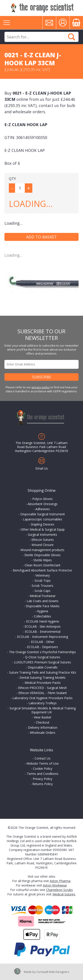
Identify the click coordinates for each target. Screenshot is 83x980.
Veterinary (43, 575)
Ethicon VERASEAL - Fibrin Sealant (43, 693)
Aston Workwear (55, 885)
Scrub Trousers (42, 586)
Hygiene (42, 611)
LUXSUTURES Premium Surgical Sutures (42, 662)
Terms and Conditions (43, 774)
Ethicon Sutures (43, 540)
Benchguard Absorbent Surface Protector (42, 570)
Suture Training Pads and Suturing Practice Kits (43, 672)
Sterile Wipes (43, 560)
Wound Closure (43, 545)
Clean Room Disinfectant (42, 565)
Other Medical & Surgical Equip (43, 529)
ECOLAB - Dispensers (42, 647)
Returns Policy (42, 784)
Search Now (71, 37)
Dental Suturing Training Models (42, 677)
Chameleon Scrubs (59, 890)
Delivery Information (43, 727)
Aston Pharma (60, 881)
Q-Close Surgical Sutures (43, 657)
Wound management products (42, 550)
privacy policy (41, 387)
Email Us (42, 468)
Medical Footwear (43, 596)
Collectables (42, 616)
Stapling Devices (42, 524)
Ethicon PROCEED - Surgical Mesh (42, 688)
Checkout (43, 722)
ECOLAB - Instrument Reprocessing (42, 637)
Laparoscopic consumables (43, 519)
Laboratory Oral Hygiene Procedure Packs (42, 698)
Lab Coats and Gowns (43, 601)
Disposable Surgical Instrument (43, 514)
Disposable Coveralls (43, 667)
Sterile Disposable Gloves (42, 555)
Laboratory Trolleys (43, 703)
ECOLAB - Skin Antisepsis (43, 626)
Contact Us (42, 758)
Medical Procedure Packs (43, 683)
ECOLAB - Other (43, 642)
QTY (12, 179)
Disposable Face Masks (43, 606)
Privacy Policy (42, 779)
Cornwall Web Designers (53, 972)
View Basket (43, 717)
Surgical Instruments (42, 535)
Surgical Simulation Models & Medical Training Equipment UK (43, 710)
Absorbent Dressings (43, 504)
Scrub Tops (43, 580)
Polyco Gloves (42, 499)
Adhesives (43, 509)
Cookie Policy (43, 769)
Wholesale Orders (43, 733)
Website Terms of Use (43, 763)
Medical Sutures (64, 894)
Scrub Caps (42, 591)
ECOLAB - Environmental (43, 632)
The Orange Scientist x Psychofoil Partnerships (42, 652)
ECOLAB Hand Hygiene (43, 621)
